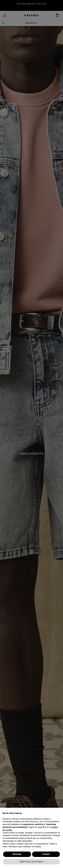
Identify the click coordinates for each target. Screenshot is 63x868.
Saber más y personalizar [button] (31, 862)
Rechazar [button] (17, 854)
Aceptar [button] (46, 854)
